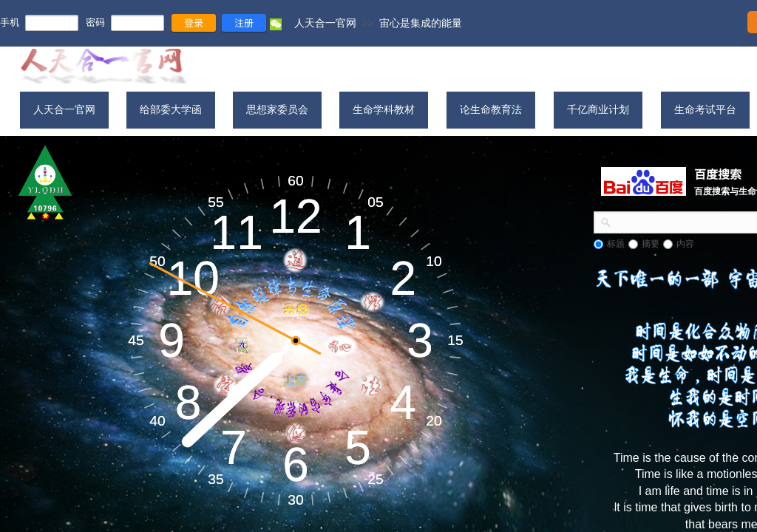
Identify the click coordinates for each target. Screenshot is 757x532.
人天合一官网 (325, 23)
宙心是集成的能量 (421, 23)
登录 (194, 23)
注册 (244, 23)
